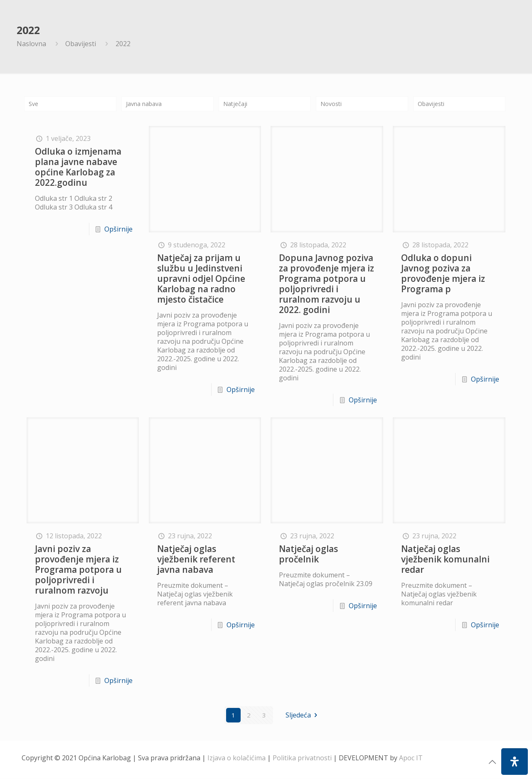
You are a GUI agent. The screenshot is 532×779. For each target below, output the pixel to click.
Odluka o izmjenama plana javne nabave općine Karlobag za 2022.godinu (78, 168)
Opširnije (118, 230)
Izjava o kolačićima (236, 758)
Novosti (333, 104)
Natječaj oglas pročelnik (308, 554)
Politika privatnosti (302, 758)
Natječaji (237, 104)
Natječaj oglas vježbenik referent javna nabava (196, 560)
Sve (34, 104)
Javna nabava (147, 104)
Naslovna (31, 44)
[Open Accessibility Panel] (515, 762)
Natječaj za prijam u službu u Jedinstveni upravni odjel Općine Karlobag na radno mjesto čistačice (201, 279)
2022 (123, 44)
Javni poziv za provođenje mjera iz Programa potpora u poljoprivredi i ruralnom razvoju (78, 570)
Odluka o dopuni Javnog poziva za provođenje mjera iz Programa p (443, 274)
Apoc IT (411, 758)
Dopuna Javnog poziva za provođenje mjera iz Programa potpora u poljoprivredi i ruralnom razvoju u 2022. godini (326, 284)
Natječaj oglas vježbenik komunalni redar (445, 560)
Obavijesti (81, 44)
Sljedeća (303, 715)
